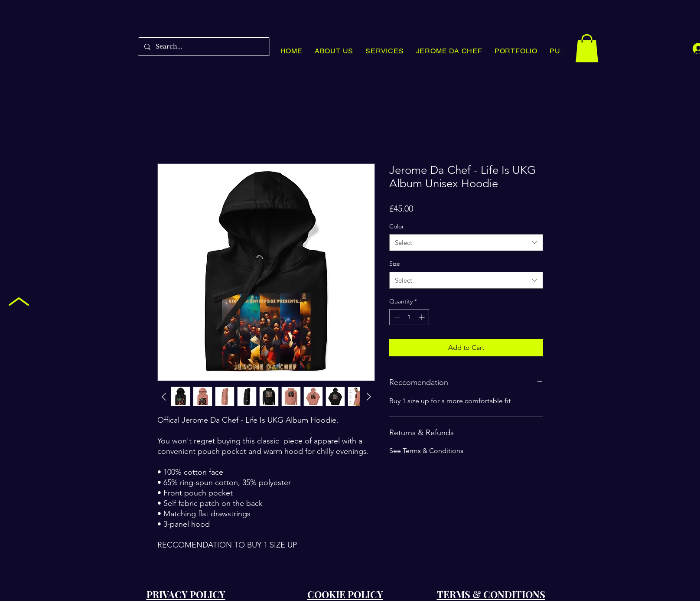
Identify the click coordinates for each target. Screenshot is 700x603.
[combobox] (466, 243)
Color (397, 226)
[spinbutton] (409, 317)
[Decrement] (396, 317)
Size (395, 264)
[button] (587, 48)
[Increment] (422, 317)
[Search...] (203, 47)
